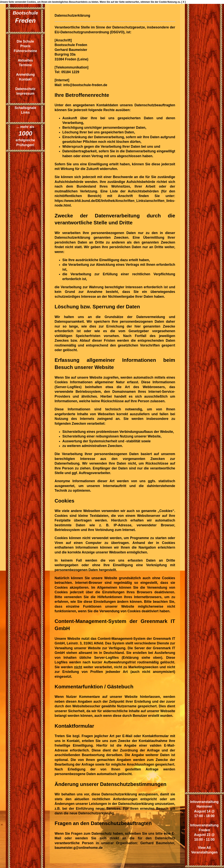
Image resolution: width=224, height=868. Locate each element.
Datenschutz (25, 89)
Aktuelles (25, 60)
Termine (25, 65)
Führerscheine (25, 51)
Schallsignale (25, 108)
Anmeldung (25, 75)
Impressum (25, 93)
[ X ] (184, 2)
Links (25, 112)
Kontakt (25, 79)
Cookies (31, 2)
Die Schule (25, 41)
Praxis (25, 46)
